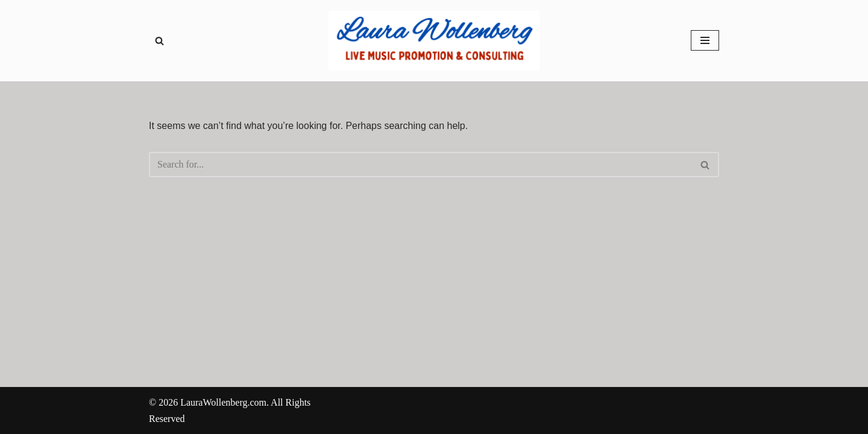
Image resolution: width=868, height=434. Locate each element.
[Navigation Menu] (705, 40)
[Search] (159, 41)
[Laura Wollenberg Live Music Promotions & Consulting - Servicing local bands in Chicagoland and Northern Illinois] (434, 41)
